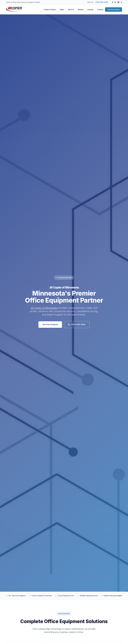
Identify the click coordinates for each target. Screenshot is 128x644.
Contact (100, 10)
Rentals (81, 10)
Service (71, 10)
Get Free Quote (114, 10)
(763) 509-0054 (102, 2)
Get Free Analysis (50, 324)
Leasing (90, 10)
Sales (62, 10)
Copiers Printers (50, 10)
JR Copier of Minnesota (44, 308)
